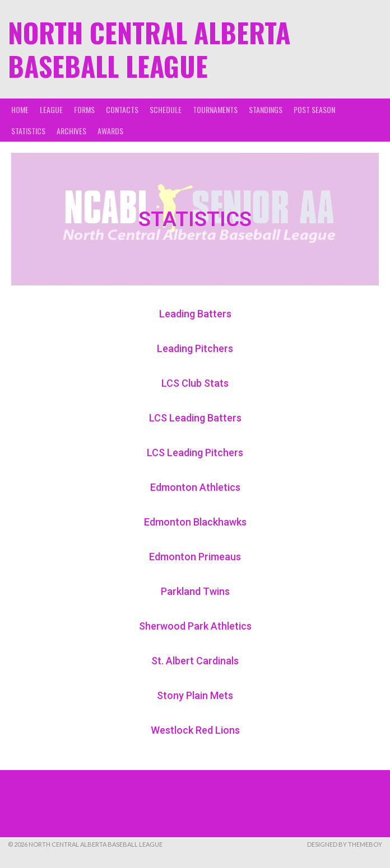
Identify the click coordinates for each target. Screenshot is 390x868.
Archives (71, 131)
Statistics (28, 131)
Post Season (314, 109)
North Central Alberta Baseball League (149, 49)
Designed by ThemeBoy (345, 844)
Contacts (122, 109)
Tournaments (215, 109)
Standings (266, 109)
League (51, 109)
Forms (84, 109)
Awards (110, 131)
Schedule (166, 109)
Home (20, 109)
